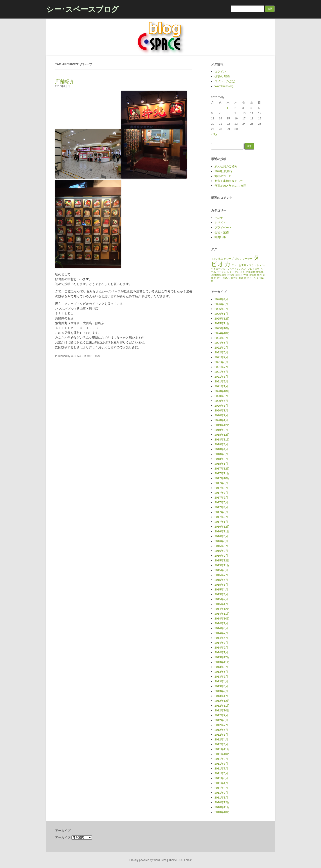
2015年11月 (222, 565)
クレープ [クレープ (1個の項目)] (229, 259)
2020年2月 (221, 415)
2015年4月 (221, 589)
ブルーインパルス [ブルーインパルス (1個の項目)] (237, 269)
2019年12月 (222, 425)
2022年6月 (221, 352)
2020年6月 (221, 401)
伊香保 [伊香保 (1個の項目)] (260, 272)
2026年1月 (221, 314)
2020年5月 (221, 406)
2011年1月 (221, 798)
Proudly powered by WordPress (148, 860)
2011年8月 (221, 764)
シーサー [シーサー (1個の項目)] (247, 259)
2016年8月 (221, 536)
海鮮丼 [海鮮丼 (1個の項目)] (253, 275)
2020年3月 (221, 410)
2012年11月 (222, 706)
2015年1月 (221, 604)
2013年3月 (221, 686)
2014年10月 (222, 619)
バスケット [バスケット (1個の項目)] (253, 265)
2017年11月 (222, 473)
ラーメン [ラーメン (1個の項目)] (222, 272)
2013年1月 (221, 696)
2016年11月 (222, 531)
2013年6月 (221, 672)
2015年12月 (222, 560)
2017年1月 (221, 522)
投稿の (222, 76)
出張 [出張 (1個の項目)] (224, 275)
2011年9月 (221, 759)
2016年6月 (221, 541)
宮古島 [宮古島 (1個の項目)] (231, 275)
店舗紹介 (65, 81)
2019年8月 (221, 430)
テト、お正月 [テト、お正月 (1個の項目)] (239, 265)
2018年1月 (221, 464)
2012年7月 (221, 725)
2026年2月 (221, 309)
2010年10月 (222, 812)
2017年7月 (221, 493)
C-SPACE (77, 356)
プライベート (223, 228)
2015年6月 (221, 580)
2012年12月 (222, 701)
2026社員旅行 (223, 171)
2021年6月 (221, 372)
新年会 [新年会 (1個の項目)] (239, 275)
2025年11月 (222, 323)
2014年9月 (221, 623)
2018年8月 (221, 444)
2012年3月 (221, 744)
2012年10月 (222, 710)
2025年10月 (222, 328)
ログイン (220, 72)
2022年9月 (221, 348)
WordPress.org (224, 86)
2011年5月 (221, 778)
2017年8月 (221, 488)
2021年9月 (221, 357)
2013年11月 (222, 662)
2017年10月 (222, 478)
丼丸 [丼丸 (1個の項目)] (243, 272)
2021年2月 (221, 381)
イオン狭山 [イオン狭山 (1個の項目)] (217, 259)
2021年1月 (221, 386)
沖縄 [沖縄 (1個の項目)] (246, 275)
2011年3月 (221, 788)
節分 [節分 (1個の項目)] (219, 278)
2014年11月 (222, 614)
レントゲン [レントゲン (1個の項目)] (233, 272)
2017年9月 (221, 483)
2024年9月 (221, 338)
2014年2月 (221, 648)
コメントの (225, 81)
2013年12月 (222, 657)
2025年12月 (222, 319)
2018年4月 (221, 449)
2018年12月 (222, 435)
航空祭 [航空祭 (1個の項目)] (234, 278)
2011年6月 (221, 773)
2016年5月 (221, 546)
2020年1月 (221, 420)
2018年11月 (222, 439)
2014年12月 (222, 609)
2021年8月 (221, 362)
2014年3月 (221, 643)
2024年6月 (221, 343)
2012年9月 (221, 715)
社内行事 (220, 237)
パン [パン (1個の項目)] (224, 269)
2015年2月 (221, 599)
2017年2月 (221, 517)
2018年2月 (221, 459)
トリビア (220, 223)
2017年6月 (221, 498)
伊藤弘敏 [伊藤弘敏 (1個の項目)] (251, 272)
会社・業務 (93, 356)
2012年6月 (221, 730)
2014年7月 (221, 633)
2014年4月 (221, 638)
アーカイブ (63, 837)
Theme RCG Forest (180, 860)
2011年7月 (221, 768)
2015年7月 (221, 575)
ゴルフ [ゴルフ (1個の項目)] (238, 259)
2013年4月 (221, 681)
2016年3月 (221, 551)
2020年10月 (222, 391)
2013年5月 (221, 677)
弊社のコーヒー (225, 176)
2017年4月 (221, 507)
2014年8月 (221, 628)
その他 (219, 218)
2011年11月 (222, 749)
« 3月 (214, 134)
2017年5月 (221, 502)
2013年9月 (221, 667)
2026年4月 (221, 299)
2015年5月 (221, 585)
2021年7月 (221, 367)
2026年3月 (221, 304)
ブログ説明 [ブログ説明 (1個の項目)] (253, 269)
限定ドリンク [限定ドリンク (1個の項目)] (251, 278)
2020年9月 (221, 396)
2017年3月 (221, 512)
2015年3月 (221, 594)
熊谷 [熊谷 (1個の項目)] (260, 275)
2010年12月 (222, 802)
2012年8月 (221, 720)
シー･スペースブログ (83, 9)
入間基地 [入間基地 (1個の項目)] (216, 275)
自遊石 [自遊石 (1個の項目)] (226, 278)
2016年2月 (221, 556)
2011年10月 (222, 754)
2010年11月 (222, 807)
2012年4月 (221, 739)
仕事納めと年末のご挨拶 (230, 186)
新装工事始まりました (229, 181)
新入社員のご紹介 (226, 166)
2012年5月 (221, 735)
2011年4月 (221, 783)
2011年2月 (221, 793)
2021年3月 (221, 377)
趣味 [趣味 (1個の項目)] (241, 278)
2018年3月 (221, 454)
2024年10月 (222, 333)
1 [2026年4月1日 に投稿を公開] (227, 108)
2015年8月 (221, 570)
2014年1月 (221, 652)
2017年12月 (222, 469)
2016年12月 (222, 527)
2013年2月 (221, 691)
